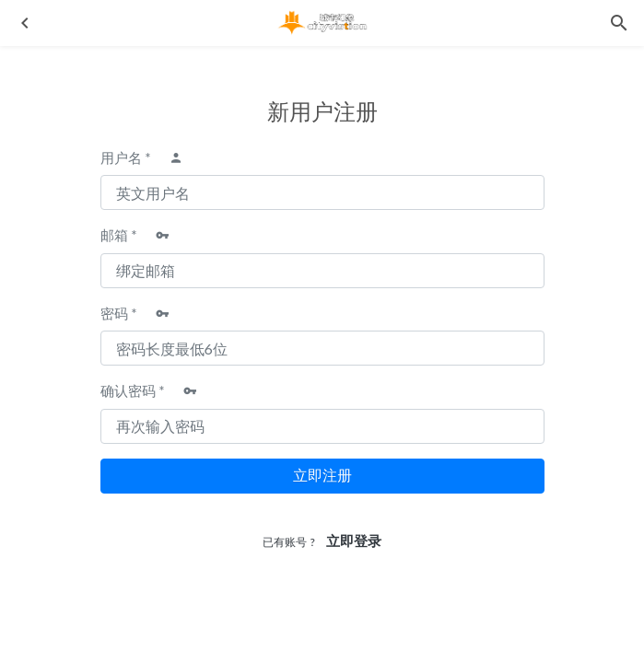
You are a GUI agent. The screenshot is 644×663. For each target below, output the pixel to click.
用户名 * (126, 157)
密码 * (119, 313)
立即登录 (354, 541)
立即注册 (322, 476)
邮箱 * (119, 235)
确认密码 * (133, 390)
